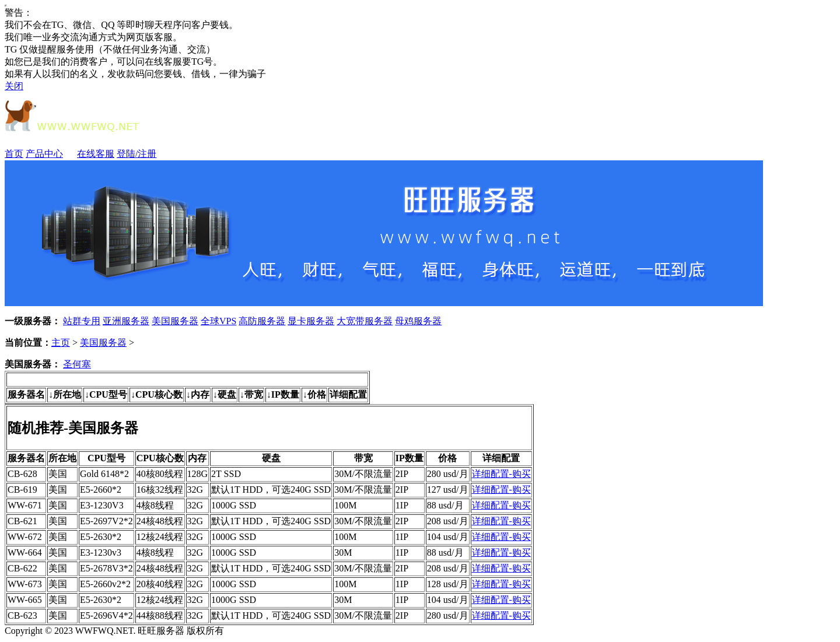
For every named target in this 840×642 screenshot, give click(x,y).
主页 (61, 343)
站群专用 (82, 321)
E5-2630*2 (101, 537)
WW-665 (25, 600)
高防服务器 (262, 321)
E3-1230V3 (102, 505)
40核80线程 (160, 474)
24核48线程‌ (160, 568)
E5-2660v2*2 (105, 584)
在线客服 (96, 154)
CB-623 (22, 615)
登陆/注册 (136, 154)
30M (343, 552)
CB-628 (22, 474)
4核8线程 (155, 505)
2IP (402, 474)
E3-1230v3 (101, 552)
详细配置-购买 (501, 474)
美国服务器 (175, 321)
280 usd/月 (448, 474)
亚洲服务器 (126, 321)
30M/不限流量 (363, 474)
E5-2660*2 (101, 490)
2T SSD (226, 474)
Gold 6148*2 (104, 474)
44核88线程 (160, 615)
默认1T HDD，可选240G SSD (271, 490)
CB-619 (22, 490)
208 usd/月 (448, 521)
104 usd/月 (448, 537)
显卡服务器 (311, 321)
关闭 (14, 86)
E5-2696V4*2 (106, 615)
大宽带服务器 (365, 321)
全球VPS (218, 321)
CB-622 (22, 568)
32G (195, 490)
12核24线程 (160, 537)
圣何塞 (77, 364)
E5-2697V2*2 (106, 521)
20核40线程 (160, 584)
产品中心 (50, 154)
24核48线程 (160, 521)
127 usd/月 (448, 490)
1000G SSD (234, 505)
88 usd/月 (445, 505)
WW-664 (25, 552)
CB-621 (22, 521)
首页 (14, 154)
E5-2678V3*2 (106, 568)
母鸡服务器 (418, 321)
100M (345, 505)
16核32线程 (160, 490)
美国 (58, 474)
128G (198, 474)
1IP (402, 505)
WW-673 (25, 584)
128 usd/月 (448, 584)
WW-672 (25, 537)
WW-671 (25, 505)
